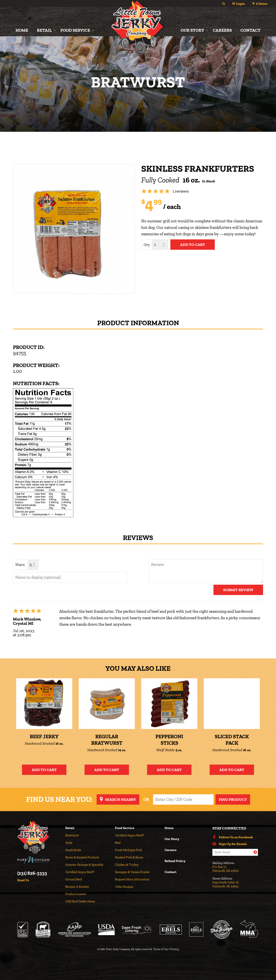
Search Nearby (121, 799)
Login (240, 4)
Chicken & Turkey (127, 865)
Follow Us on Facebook (236, 837)
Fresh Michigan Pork (129, 850)
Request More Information (132, 879)
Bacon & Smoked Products (82, 857)
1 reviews (181, 191)
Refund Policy (175, 861)
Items (262, 4)
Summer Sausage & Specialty (84, 865)
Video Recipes (124, 887)
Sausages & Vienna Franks (132, 872)
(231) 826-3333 (32, 873)
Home (22, 30)
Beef (118, 843)
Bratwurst (72, 835)
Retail (44, 30)
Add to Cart (44, 770)
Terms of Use (161, 949)
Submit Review (238, 590)
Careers (222, 30)
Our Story (192, 30)
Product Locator (76, 894)
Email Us (23, 880)
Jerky (69, 843)
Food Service (75, 30)
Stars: (20, 565)
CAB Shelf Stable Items (80, 901)
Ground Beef (74, 879)
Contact (250, 30)
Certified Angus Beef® (80, 872)
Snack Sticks (73, 850)
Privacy (175, 949)
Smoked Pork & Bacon (129, 857)
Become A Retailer (77, 887)
